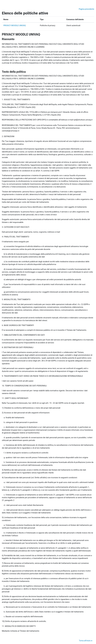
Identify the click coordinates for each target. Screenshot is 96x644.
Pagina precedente (86, 9)
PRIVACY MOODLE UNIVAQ (15, 25)
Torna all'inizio (86, 641)
